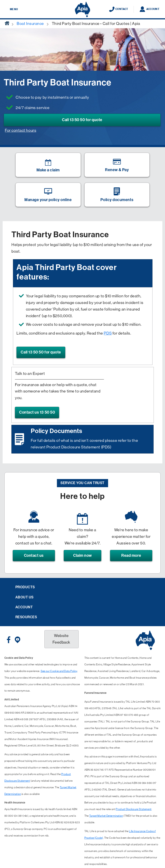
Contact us (34, 555)
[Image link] (48, 165)
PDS (108, 333)
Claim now (82, 555)
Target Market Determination (106, 816)
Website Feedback (61, 639)
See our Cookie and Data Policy (59, 671)
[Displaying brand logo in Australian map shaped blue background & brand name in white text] (82, 9)
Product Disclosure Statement (134, 809)
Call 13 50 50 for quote (82, 120)
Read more (131, 555)
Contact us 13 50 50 (37, 412)
